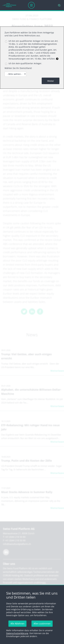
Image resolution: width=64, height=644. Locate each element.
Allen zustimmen (42, 623)
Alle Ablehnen (17, 623)
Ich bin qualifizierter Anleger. (25, 63)
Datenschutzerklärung (17, 633)
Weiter (51, 81)
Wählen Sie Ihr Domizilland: (18, 68)
